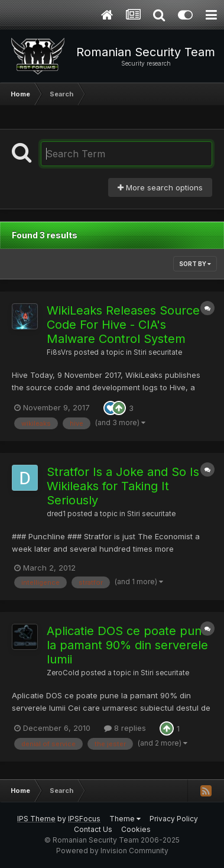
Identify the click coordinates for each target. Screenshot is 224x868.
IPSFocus (84, 819)
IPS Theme (36, 819)
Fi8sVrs (59, 352)
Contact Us (93, 829)
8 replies (125, 728)
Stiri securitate (158, 352)
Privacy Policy (174, 819)
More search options (160, 187)
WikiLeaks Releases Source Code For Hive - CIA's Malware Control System (123, 325)
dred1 (56, 514)
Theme (125, 819)
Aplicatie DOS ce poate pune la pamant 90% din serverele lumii (128, 645)
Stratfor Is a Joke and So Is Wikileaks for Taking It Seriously (123, 486)
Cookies (136, 829)
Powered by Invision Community (112, 851)
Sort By (195, 264)
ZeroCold (63, 673)
